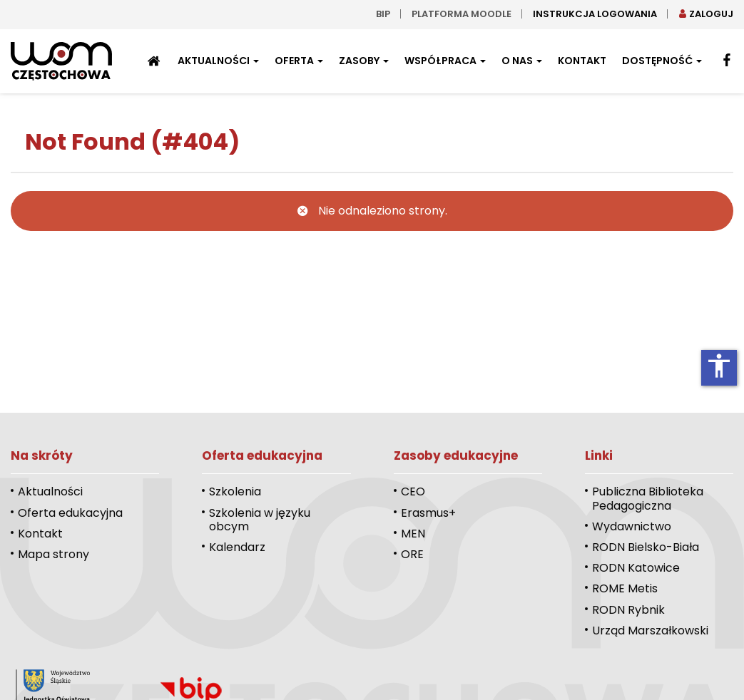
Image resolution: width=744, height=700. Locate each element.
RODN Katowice (636, 568)
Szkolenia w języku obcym (260, 520)
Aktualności (218, 61)
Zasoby (364, 61)
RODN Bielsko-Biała (646, 547)
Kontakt (582, 61)
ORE (412, 554)
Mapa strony (53, 554)
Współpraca (445, 61)
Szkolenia (235, 491)
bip (383, 14)
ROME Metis (625, 588)
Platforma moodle (462, 14)
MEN (413, 534)
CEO (413, 491)
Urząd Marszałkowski (650, 630)
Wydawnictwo (632, 526)
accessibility (719, 366)
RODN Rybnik (628, 610)
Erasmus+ (428, 513)
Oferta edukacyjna (70, 513)
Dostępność (662, 61)
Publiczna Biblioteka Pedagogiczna (648, 498)
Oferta (299, 61)
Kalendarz (237, 547)
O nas (522, 61)
